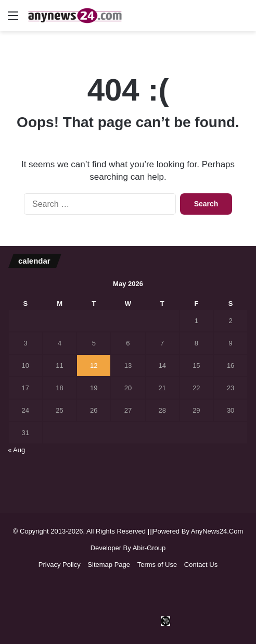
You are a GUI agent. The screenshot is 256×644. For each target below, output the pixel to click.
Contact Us (201, 565)
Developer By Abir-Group (128, 548)
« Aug (16, 450)
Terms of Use (157, 565)
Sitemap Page (109, 565)
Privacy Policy (60, 565)
